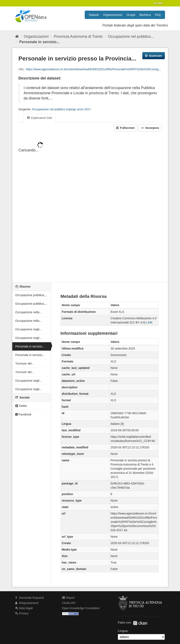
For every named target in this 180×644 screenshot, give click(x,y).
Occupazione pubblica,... (31, 295)
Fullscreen (125, 128)
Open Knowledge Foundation (81, 608)
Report (68, 598)
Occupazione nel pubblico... (131, 36)
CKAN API (69, 603)
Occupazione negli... (29, 329)
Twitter (21, 406)
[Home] (17, 36)
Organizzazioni (113, 15)
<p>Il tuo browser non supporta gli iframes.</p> (90, 207)
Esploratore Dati (40, 118)
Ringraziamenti (27, 603)
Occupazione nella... (29, 312)
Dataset (94, 15)
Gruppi (131, 15)
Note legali (24, 608)
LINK (149, 322)
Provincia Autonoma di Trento (78, 36)
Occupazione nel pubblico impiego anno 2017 (61, 109)
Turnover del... (25, 364)
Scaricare (154, 56)
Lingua (123, 631)
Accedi (158, 3)
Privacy (22, 613)
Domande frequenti (30, 598)
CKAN (140, 623)
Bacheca (145, 15)
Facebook (23, 414)
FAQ (158, 15)
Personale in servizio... (40, 42)
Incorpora (150, 128)
